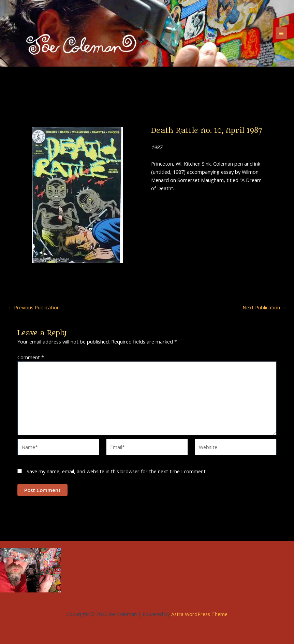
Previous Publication (34, 307)
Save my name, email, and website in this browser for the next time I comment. (117, 471)
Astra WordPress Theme (199, 614)
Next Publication (264, 307)
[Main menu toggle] (281, 33)
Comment (31, 357)
